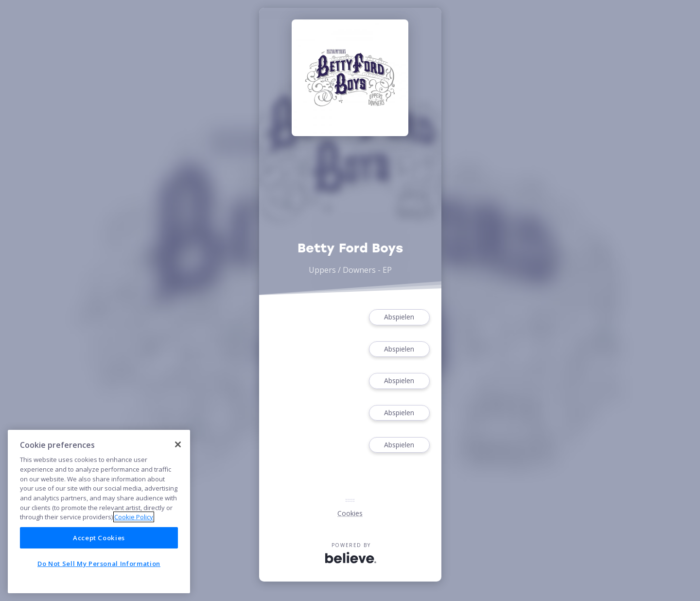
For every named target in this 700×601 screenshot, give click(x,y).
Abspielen (399, 317)
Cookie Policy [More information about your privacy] (134, 517)
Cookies (350, 513)
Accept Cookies (99, 538)
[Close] (178, 444)
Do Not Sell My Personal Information (99, 564)
